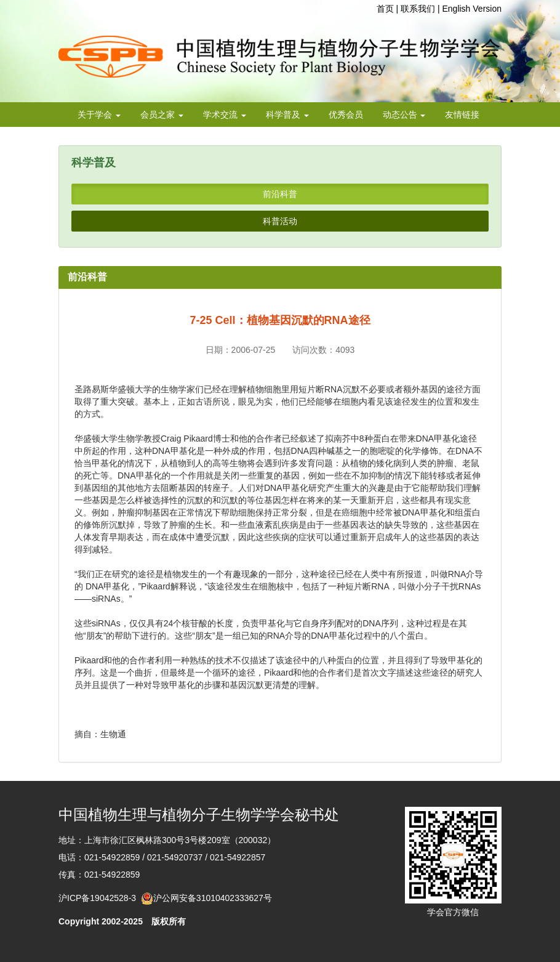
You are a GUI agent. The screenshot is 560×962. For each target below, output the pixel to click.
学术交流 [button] (225, 115)
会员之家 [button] (162, 115)
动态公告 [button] (404, 115)
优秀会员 (346, 115)
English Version (472, 9)
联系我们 (418, 9)
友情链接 (462, 115)
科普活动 (280, 221)
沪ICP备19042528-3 (100, 898)
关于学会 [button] (99, 115)
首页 (385, 9)
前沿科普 (280, 194)
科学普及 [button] (287, 115)
